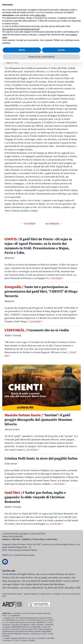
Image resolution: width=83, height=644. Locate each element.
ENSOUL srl (7, 555)
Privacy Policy (39, 539)
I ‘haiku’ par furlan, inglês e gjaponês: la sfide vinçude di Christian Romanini (35, 497)
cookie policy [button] (40, 597)
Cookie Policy (51, 539)
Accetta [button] (61, 632)
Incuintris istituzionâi (26, 50)
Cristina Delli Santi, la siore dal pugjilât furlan (41, 459)
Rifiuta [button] (22, 632)
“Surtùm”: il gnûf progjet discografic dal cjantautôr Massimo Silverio (38, 420)
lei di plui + (58, 278)
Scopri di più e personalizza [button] (41, 638)
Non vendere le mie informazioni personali (21, 611)
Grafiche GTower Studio (24, 555)
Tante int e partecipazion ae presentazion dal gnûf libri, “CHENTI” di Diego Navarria (41, 292)
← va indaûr (29, 223)
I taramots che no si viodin (37, 330)
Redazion (6, 539)
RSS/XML (16, 539)
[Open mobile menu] (78, 27)
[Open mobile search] (71, 27)
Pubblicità (26, 539)
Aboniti (10, 27)
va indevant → (54, 223)
